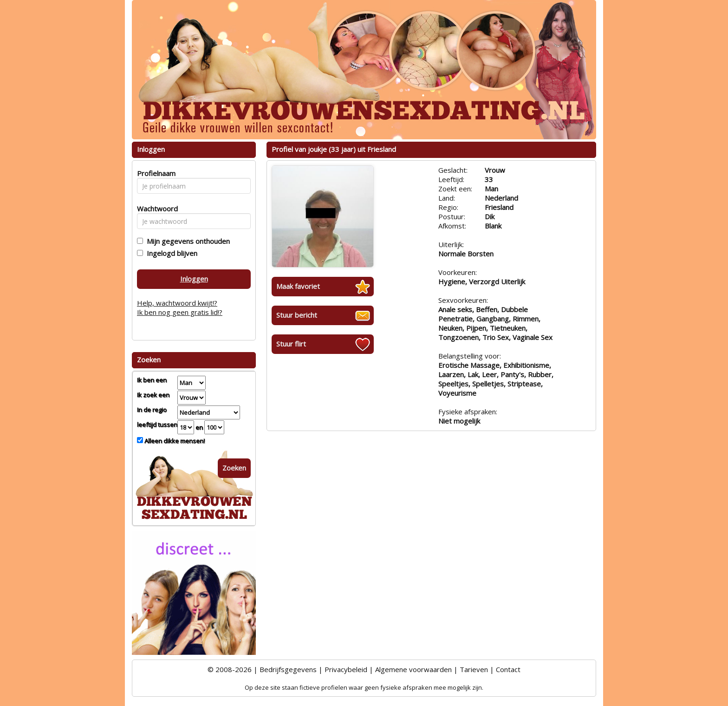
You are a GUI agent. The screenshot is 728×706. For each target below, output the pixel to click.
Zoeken (234, 468)
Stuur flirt (291, 344)
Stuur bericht (297, 315)
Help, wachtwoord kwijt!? (177, 303)
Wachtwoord (155, 209)
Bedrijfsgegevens (288, 669)
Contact (508, 669)
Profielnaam (155, 173)
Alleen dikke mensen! (174, 441)
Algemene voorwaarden (413, 669)
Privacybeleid (346, 669)
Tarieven (474, 669)
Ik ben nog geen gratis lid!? (180, 312)
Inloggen (194, 279)
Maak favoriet (298, 286)
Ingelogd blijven (170, 253)
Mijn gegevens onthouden (186, 241)
